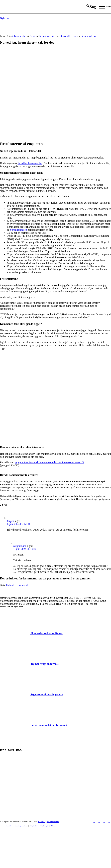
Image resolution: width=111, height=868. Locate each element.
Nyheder (5, 18)
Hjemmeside (44, 36)
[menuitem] (89, 7)
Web (54, 36)
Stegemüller (66, 36)
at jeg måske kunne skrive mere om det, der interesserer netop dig (50, 462)
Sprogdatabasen (18, 230)
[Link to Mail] (108, 822)
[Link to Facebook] (93, 822)
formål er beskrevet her (30, 163)
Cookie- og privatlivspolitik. (49, 822)
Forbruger (11, 585)
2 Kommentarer (20, 36)
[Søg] (89, 7)
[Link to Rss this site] (103, 822)
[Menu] (103, 7)
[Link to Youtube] (98, 822)
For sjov (33, 36)
